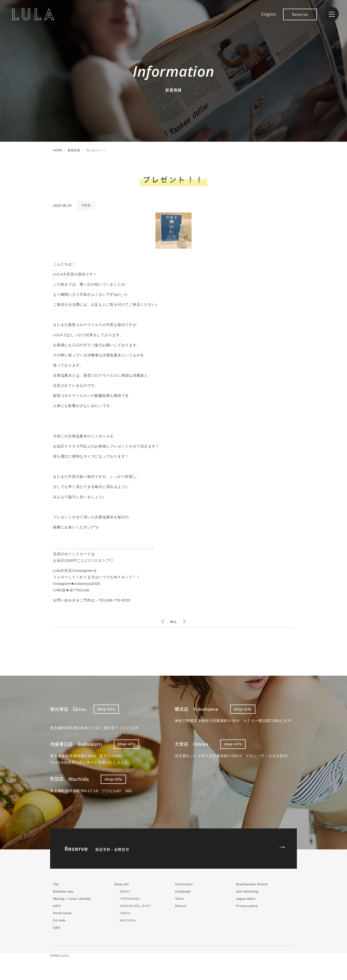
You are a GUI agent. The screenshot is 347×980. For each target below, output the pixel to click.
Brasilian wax (63, 891)
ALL (173, 621)
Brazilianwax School (252, 884)
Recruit (181, 906)
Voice (180, 899)
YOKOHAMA (130, 899)
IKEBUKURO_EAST (135, 906)
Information (184, 884)
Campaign (183, 891)
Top (56, 884)
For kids (59, 920)
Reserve (300, 14)
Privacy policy (247, 906)
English (269, 14)
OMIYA (125, 913)
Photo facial (62, 913)
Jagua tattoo (246, 899)
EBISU (125, 891)
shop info (106, 709)
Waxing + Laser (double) (72, 899)
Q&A (57, 928)
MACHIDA (128, 920)
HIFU (57, 906)
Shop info (121, 884)
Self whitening (247, 891)
